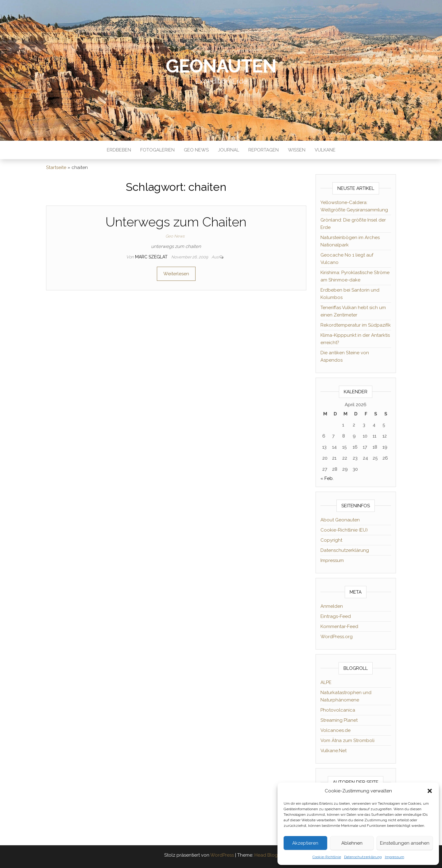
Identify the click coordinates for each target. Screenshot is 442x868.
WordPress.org (337, 637)
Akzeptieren (305, 843)
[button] (430, 791)
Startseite (56, 167)
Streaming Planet (339, 720)
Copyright (331, 540)
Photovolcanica (338, 710)
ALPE (326, 682)
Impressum (395, 857)
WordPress (222, 855)
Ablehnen (352, 843)
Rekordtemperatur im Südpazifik (356, 325)
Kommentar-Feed (339, 626)
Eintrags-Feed (336, 616)
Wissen (297, 150)
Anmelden (332, 606)
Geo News (196, 150)
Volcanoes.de (335, 730)
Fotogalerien (157, 150)
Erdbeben (119, 150)
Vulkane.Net (333, 751)
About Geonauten (340, 520)
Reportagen (264, 150)
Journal (229, 150)
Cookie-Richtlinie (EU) (344, 530)
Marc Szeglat (152, 257)
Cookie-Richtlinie (327, 857)
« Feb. (327, 478)
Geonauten (221, 66)
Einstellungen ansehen (405, 843)
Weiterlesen (176, 274)
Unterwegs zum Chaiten (176, 222)
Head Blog (266, 855)
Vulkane (325, 150)
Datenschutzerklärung (363, 857)
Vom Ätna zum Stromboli (347, 740)
